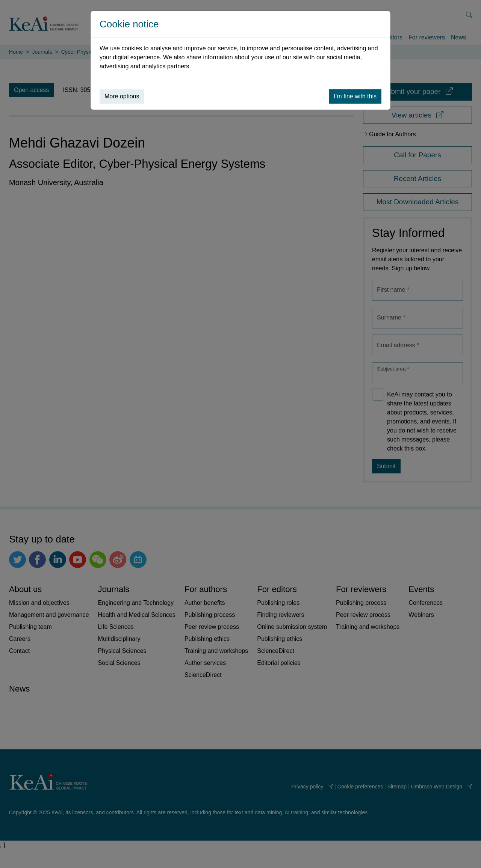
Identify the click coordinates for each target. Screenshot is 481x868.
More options (122, 96)
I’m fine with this (355, 96)
